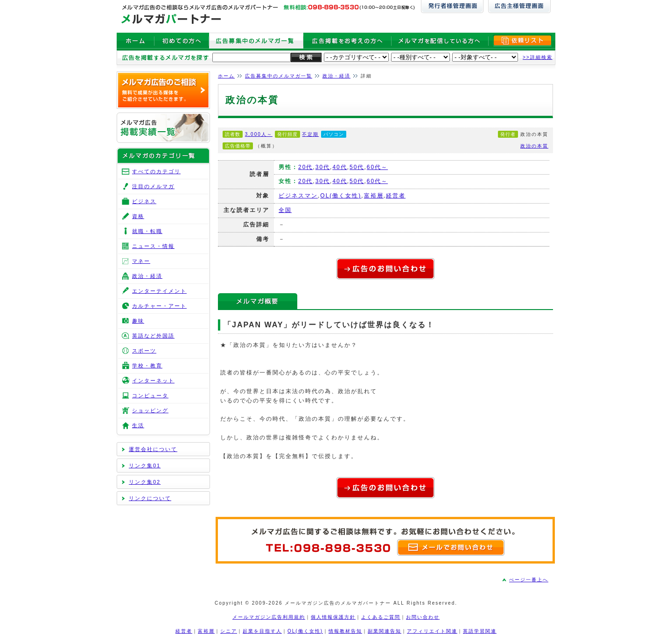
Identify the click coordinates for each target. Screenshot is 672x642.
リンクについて (150, 498)
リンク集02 (145, 482)
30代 (323, 167)
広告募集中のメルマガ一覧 (279, 76)
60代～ (377, 167)
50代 (357, 167)
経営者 (396, 196)
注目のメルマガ (153, 186)
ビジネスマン (298, 196)
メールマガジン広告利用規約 (269, 617)
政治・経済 (336, 76)
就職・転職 (147, 231)
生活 (138, 425)
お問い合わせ (423, 617)
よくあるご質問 (381, 617)
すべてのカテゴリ (156, 171)
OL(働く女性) (341, 196)
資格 (138, 216)
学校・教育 (147, 366)
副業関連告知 (385, 631)
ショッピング (150, 410)
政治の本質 (534, 146)
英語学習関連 (480, 631)
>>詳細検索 (538, 57)
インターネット (153, 381)
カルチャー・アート (159, 306)
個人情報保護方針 (333, 617)
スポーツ (144, 351)
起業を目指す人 (262, 631)
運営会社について (153, 449)
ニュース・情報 (153, 246)
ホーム (226, 76)
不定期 (310, 134)
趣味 (138, 321)
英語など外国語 (153, 336)
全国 (285, 210)
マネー (141, 261)
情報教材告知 (345, 631)
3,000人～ (259, 134)
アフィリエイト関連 (432, 631)
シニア (229, 631)
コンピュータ (150, 395)
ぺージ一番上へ (529, 580)
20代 (305, 167)
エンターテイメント (159, 291)
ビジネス (144, 201)
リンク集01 (145, 466)
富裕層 (374, 196)
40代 (339, 167)
